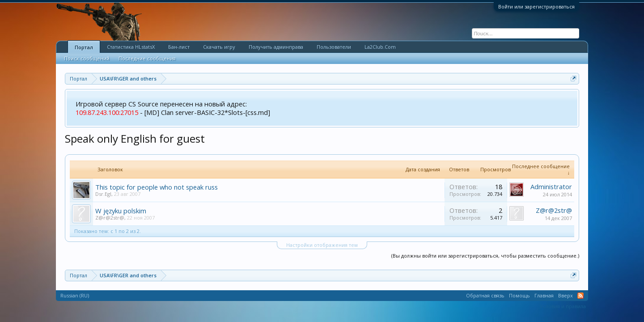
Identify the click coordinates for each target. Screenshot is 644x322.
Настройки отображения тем (322, 245)
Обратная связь (485, 295)
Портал (84, 47)
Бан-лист (179, 47)
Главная (544, 295)
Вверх (566, 295)
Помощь (519, 295)
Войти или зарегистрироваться (536, 6)
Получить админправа (276, 47)
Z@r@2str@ (110, 218)
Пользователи (334, 47)
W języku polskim (121, 211)
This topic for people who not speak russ (157, 187)
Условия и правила (563, 306)
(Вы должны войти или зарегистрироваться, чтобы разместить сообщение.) (485, 256)
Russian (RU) (75, 295)
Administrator (551, 186)
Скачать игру (219, 47)
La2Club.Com (380, 47)
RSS (580, 296)
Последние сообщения (147, 58)
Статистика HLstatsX (131, 47)
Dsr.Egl (103, 194)
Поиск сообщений (87, 58)
